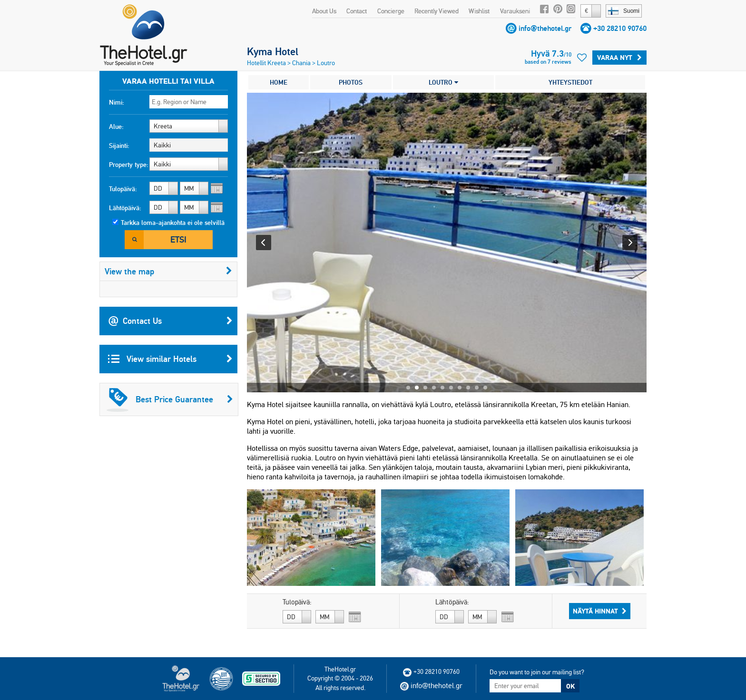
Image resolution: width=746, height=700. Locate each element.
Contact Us (170, 321)
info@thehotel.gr (545, 28)
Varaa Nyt (619, 58)
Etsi (178, 239)
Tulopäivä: (123, 189)
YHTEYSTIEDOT (570, 82)
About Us (324, 11)
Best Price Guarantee (170, 399)
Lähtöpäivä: (125, 208)
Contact (357, 11)
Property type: (129, 165)
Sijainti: (119, 146)
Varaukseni (515, 11)
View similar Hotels (170, 359)
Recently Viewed (437, 11)
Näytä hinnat (600, 611)
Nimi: (117, 102)
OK (570, 686)
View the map (168, 271)
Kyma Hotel (273, 51)
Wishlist (479, 11)
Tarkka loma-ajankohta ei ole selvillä (173, 223)
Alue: (116, 126)
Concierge (391, 11)
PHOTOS (351, 82)
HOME (279, 82)
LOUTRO (443, 82)
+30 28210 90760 (620, 28)
